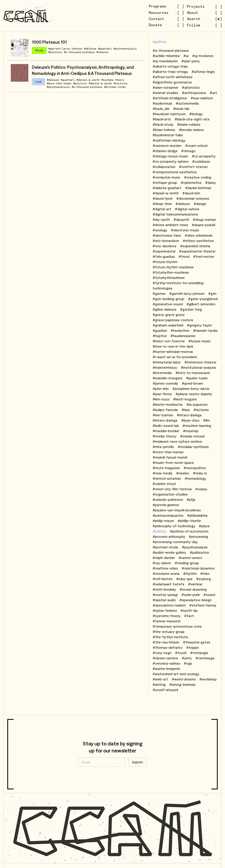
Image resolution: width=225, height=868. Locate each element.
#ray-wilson (162, 563)
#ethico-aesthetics (198, 241)
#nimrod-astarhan (167, 478)
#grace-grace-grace (169, 315)
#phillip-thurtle (189, 521)
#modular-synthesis (193, 447)
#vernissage (205, 658)
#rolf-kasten (162, 579)
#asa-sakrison (202, 98)
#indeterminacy (165, 367)
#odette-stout (164, 484)
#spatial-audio (164, 600)
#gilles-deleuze (164, 309)
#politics (55, 52)
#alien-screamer (165, 87)
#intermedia (162, 373)
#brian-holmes (164, 130)
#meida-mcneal (192, 436)
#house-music (199, 341)
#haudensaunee (183, 336)
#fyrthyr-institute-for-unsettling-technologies (179, 286)
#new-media (162, 473)
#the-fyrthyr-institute (170, 637)
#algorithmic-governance (172, 82)
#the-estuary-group (169, 632)
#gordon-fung (191, 309)
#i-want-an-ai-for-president (175, 357)
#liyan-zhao (190, 420)
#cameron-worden (167, 146)
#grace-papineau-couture (173, 320)
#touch (181, 653)
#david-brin (191, 193)
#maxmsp (191, 431)
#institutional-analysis (198, 367)
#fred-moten (203, 256)
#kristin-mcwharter (168, 404)
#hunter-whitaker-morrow (173, 352)
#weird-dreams (184, 679)
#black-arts (162, 119)
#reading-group (187, 563)
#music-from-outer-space (173, 463)
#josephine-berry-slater (191, 389)
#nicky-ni (200, 473)
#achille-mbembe (166, 56)
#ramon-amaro (190, 558)
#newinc (183, 473)
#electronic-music (185, 230)
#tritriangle (199, 653)
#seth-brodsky (164, 589)
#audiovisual (162, 103)
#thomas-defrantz (168, 647)
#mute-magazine (166, 468)
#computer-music (166, 177)
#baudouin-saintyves (169, 114)
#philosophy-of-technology (174, 526)
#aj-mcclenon (203, 56)
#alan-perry (191, 61)
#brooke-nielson (191, 130)
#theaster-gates (197, 642)
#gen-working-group (168, 299)
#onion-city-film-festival (172, 489)
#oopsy (201, 489)
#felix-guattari (164, 256)
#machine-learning (197, 426)
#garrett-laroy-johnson (65, 49)
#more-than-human (59, 83)
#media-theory (164, 436)
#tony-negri (162, 653)
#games (159, 293)
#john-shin (161, 389)
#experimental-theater (197, 251)
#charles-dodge (165, 151)
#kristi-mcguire (185, 399)
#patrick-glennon (166, 505)
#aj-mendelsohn (165, 61)
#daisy (210, 182)
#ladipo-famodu (165, 410)
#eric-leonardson (166, 241)
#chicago (188, 151)
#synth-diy (189, 610)
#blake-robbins (189, 124)
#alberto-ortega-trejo (170, 66)
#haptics (160, 336)
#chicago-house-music (170, 156)
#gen (212, 293)
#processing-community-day (175, 542)
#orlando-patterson (168, 499)
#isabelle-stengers (167, 378)
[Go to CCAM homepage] (26, 16)
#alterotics (191, 87)
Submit (138, 762)
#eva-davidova (164, 246)
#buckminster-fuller (168, 135)
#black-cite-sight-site (192, 119)
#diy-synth (161, 219)
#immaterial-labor (167, 362)
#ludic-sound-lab (166, 426)
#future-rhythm (165, 262)
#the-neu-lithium (166, 642)
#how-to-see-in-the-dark (173, 346)
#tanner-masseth (167, 621)
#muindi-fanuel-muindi (170, 457)
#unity (187, 658)
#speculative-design (195, 600)
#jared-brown (192, 383)
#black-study (163, 124)
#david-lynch (163, 198)
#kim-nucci (161, 399)
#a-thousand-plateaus (79, 52)
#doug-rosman (204, 219)
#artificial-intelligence (170, 98)
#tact (189, 616)
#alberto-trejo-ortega (170, 72)
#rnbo (205, 573)
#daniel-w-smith (88, 80)
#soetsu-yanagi (165, 595)
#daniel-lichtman (198, 188)
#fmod (184, 256)
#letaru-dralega (189, 415)
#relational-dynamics (198, 568)
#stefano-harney (203, 605)
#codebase (201, 161)
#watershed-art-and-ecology (176, 674)
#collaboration (164, 167)
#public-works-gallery (169, 552)
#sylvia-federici (165, 610)
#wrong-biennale (182, 684)
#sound (209, 595)
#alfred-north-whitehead (172, 77)
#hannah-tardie (205, 330)
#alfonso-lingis (203, 72)
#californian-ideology (169, 140)
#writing (159, 684)
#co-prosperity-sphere (171, 161)
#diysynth (181, 219)
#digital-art (162, 209)
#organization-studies (170, 494)
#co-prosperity (204, 156)
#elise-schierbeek (198, 235)
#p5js (191, 499)
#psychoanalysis (125, 49)
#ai (186, 56)
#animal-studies (165, 93)
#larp (186, 410)
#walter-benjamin (166, 669)
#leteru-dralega (165, 420)
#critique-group (165, 182)
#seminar (103, 52)
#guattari (105, 49)
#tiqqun (192, 647)
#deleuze (90, 49)
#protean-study (115, 87)
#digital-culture (187, 209)
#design (200, 204)
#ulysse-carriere (165, 658)
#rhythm (190, 573)
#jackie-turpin (197, 378)
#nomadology (195, 478)
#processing (198, 536)
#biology (196, 114)
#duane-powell (203, 225)
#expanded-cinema (195, 246)
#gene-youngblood (203, 299)
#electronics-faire (167, 235)
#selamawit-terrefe (168, 584)
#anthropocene (194, 93)
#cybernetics (191, 182)
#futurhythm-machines (171, 272)
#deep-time (162, 204)
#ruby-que (184, 579)
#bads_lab (161, 109)
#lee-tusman (163, 415)
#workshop (208, 679)
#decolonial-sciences (193, 198)
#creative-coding (198, 177)
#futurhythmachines (169, 278)
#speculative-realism (169, 605)
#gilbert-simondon (201, 304)
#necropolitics (195, 468)
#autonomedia (187, 103)
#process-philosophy (169, 536)
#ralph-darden (164, 558)
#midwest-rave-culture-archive (177, 441)
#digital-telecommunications (175, 214)
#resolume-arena (166, 573)
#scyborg (203, 579)
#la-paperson (197, 404)
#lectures (121, 83)
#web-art (160, 679)
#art (213, 93)
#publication (199, 552)
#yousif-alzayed (165, 690)
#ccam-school (196, 146)
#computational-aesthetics (175, 172)
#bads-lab (181, 109)
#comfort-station (193, 167)
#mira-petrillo (163, 447)
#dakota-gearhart (167, 188)
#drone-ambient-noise (170, 225)
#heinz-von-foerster (169, 341)
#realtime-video (165, 568)
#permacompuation (168, 515)
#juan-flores (162, 394)
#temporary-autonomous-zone (177, 626)
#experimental (164, 251)
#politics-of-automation (189, 531)
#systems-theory (113, 80)
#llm (206, 420)
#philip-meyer (163, 521)
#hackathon (180, 330)
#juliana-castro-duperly (194, 394)
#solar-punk (191, 595)
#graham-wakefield (168, 325)
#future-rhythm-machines (173, 267)
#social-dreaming (193, 589)
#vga (188, 663)
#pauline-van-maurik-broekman (177, 510)
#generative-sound (168, 304)
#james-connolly (165, 383)
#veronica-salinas (166, 663)
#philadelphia (197, 515)
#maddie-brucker (166, 431)
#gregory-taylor (199, 325)
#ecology (160, 230)
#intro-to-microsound (192, 373)
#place (204, 526)
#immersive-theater (200, 362)
